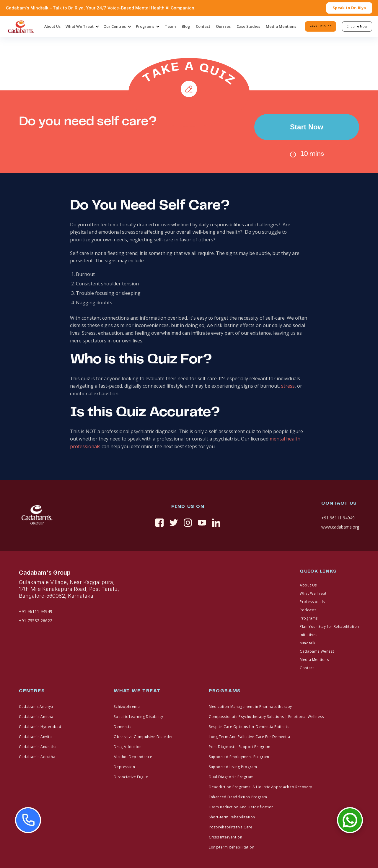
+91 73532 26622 (36, 621)
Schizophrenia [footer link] (127, 707)
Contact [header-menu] (203, 26)
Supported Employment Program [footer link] (239, 757)
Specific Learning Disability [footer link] (138, 717)
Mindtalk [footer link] (308, 643)
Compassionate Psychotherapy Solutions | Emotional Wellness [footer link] (266, 717)
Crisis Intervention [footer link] (225, 837)
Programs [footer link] (309, 618)
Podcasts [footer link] (308, 610)
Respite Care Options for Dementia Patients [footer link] (249, 727)
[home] (21, 27)
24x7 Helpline (321, 26)
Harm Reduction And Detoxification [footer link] (241, 807)
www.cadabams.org (340, 527)
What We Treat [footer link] (313, 593)
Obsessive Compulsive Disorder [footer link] (143, 737)
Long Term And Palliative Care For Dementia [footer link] (249, 737)
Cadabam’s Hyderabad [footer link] (40, 727)
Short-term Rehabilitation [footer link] (232, 817)
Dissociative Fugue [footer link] (131, 777)
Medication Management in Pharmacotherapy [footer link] (250, 707)
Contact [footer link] (307, 668)
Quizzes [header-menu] (223, 26)
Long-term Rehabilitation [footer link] (232, 847)
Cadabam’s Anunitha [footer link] (38, 747)
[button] (82, 27)
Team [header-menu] (170, 26)
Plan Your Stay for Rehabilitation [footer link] (329, 626)
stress (288, 386)
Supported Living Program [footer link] (233, 767)
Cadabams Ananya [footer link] (36, 707)
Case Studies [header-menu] (248, 26)
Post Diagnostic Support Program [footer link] (240, 747)
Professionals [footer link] (312, 602)
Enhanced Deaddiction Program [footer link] (238, 797)
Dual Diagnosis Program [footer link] (231, 777)
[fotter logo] (37, 516)
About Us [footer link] (308, 585)
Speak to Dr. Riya (349, 8)
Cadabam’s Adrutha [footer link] (37, 757)
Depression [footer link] (124, 767)
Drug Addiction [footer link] (128, 747)
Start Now (307, 127)
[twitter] (174, 523)
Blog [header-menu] (186, 26)
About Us (52, 26)
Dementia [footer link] (123, 727)
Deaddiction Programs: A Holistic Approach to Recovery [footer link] (260, 787)
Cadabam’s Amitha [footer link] (36, 717)
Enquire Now (357, 26)
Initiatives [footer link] (309, 635)
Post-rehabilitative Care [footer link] (230, 827)
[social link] (159, 523)
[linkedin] (216, 523)
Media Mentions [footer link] (314, 660)
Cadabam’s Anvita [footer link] (35, 737)
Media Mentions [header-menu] (281, 26)
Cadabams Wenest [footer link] (317, 651)
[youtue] (202, 523)
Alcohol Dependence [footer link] (133, 757)
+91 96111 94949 (338, 518)
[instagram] (188, 523)
